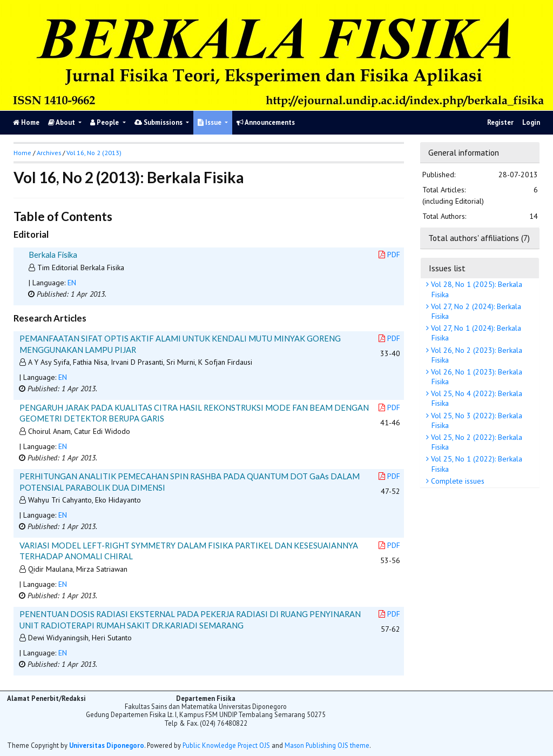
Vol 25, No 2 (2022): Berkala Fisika (476, 442)
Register (500, 122)
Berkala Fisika (53, 255)
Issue (210, 122)
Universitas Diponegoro (107, 745)
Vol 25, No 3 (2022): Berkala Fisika (476, 420)
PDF (389, 255)
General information (464, 152)
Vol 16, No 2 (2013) (94, 153)
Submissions (159, 122)
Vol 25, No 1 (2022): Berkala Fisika (476, 464)
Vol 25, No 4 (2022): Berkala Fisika (476, 398)
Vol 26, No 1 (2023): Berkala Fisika (476, 377)
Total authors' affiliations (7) (479, 238)
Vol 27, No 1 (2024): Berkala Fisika (475, 333)
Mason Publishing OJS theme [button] (327, 745)
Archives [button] (49, 153)
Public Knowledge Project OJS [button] (226, 745)
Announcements (266, 122)
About (62, 122)
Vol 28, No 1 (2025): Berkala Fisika (476, 289)
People (105, 122)
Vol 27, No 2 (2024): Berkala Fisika (475, 311)
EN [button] (72, 283)
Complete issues (457, 481)
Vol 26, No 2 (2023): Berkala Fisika (476, 355)
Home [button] (22, 153)
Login (531, 122)
